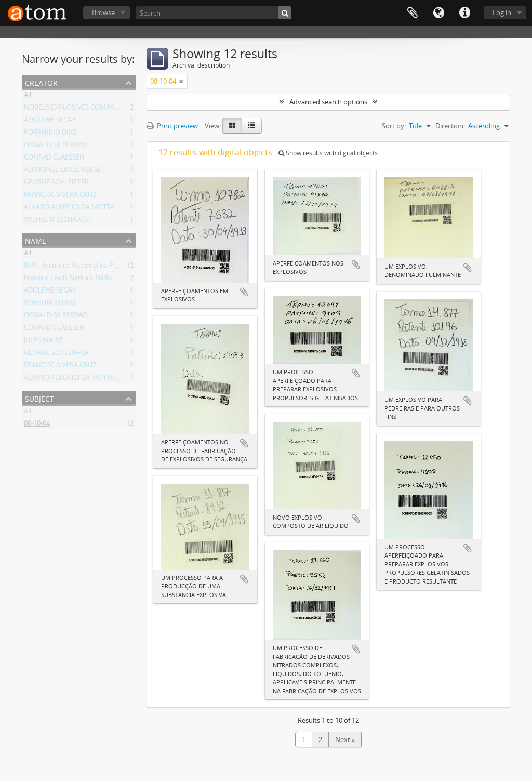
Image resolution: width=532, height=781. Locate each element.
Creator (41, 82)
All (28, 97)
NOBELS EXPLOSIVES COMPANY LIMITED (87, 109)
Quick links (464, 13)
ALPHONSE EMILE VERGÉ (63, 171)
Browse (103, 12)
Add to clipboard (244, 292)
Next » (345, 739)
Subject (39, 398)
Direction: (450, 126)
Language (438, 13)
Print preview (172, 126)
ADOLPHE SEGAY (50, 122)
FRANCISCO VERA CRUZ (60, 196)
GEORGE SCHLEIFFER (56, 184)
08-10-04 (37, 425)
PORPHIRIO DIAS (50, 134)
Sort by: (394, 126)
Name (36, 240)
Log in (502, 12)
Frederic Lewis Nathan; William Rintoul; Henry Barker (105, 280)
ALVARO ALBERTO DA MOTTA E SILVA (81, 209)
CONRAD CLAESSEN (54, 159)
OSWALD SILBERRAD (56, 147)
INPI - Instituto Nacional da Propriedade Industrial (101, 267)
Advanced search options (328, 102)
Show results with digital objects (328, 153)
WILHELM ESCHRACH (57, 221)
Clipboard (413, 13)
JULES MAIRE (43, 342)
